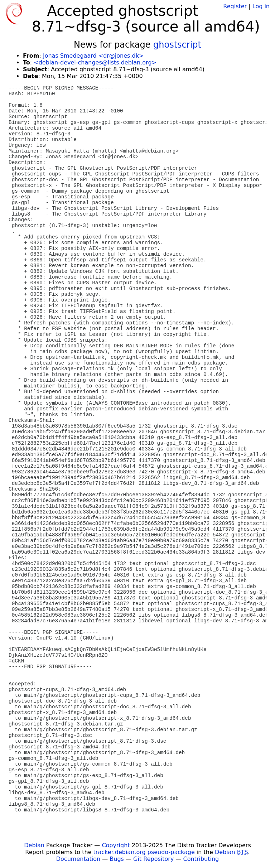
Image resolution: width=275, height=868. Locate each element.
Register (235, 6)
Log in (261, 6)
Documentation (78, 859)
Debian (34, 845)
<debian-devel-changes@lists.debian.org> (95, 62)
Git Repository (153, 859)
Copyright (116, 845)
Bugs (117, 859)
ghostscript (177, 45)
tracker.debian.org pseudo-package (144, 852)
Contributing (201, 859)
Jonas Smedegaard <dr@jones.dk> (93, 56)
